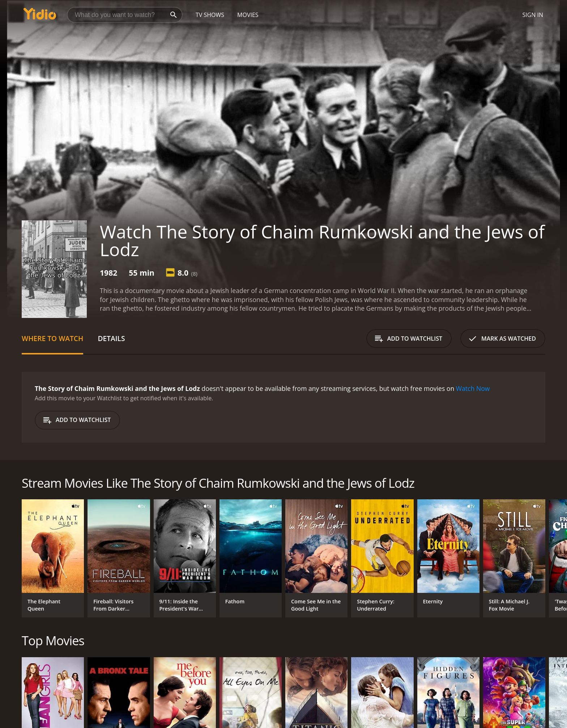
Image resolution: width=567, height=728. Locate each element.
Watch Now (473, 388)
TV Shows (210, 15)
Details (111, 338)
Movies (248, 15)
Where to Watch (52, 338)
